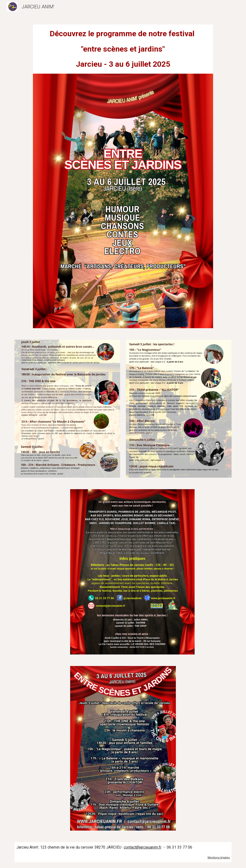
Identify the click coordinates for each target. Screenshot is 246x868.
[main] (123, 49)
